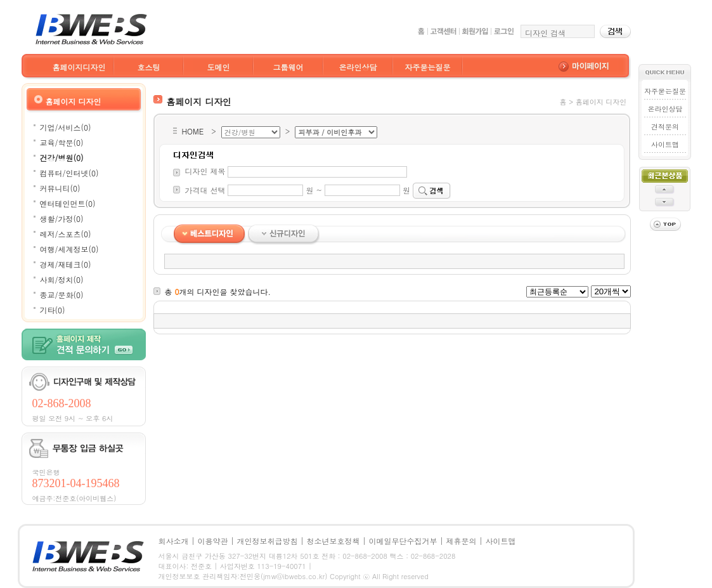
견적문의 (665, 127)
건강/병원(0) (62, 158)
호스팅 (149, 67)
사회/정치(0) (62, 279)
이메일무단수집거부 (403, 541)
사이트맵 (665, 144)
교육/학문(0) (62, 142)
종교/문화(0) (62, 295)
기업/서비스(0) (66, 127)
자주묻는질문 (428, 67)
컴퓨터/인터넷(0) (69, 173)
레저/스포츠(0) (66, 234)
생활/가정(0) (62, 219)
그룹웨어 (288, 67)
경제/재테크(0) (66, 264)
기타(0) (53, 310)
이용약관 (213, 541)
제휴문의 (462, 541)
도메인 (219, 67)
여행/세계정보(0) (69, 249)
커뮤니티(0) (60, 188)
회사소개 (174, 541)
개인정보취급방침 (268, 541)
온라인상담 (358, 67)
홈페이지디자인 (79, 67)
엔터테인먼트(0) (68, 203)
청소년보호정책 (333, 541)
